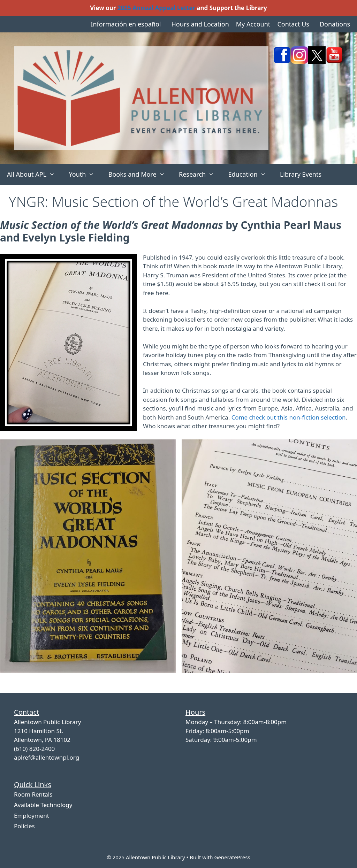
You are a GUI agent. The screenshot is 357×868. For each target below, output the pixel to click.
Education (250, 174)
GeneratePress (232, 857)
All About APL (34, 174)
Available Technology (43, 805)
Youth (85, 174)
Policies (24, 826)
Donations (335, 24)
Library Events (301, 174)
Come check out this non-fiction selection (289, 417)
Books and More (140, 174)
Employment (32, 816)
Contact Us (293, 24)
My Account (253, 24)
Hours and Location (200, 24)
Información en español (126, 24)
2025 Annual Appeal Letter (156, 8)
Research (200, 174)
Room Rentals (33, 794)
